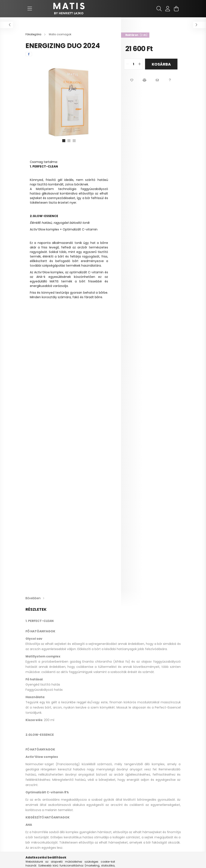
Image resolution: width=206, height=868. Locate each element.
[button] (132, 80)
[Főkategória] (34, 34)
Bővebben (33, 598)
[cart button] (176, 9)
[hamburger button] (30, 9)
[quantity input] (133, 64)
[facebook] (29, 54)
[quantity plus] (139, 64)
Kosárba (161, 64)
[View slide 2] (69, 141)
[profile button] (168, 9)
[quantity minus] (128, 64)
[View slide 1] (64, 141)
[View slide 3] (74, 141)
